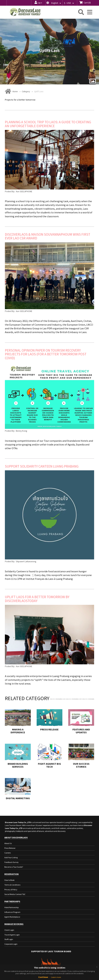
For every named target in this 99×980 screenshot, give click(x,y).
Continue (43, 977)
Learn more (56, 977)
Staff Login (9, 939)
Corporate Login (11, 944)
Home (15, 91)
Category (26, 91)
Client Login (9, 930)
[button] (54, 3)
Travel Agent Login (12, 935)
